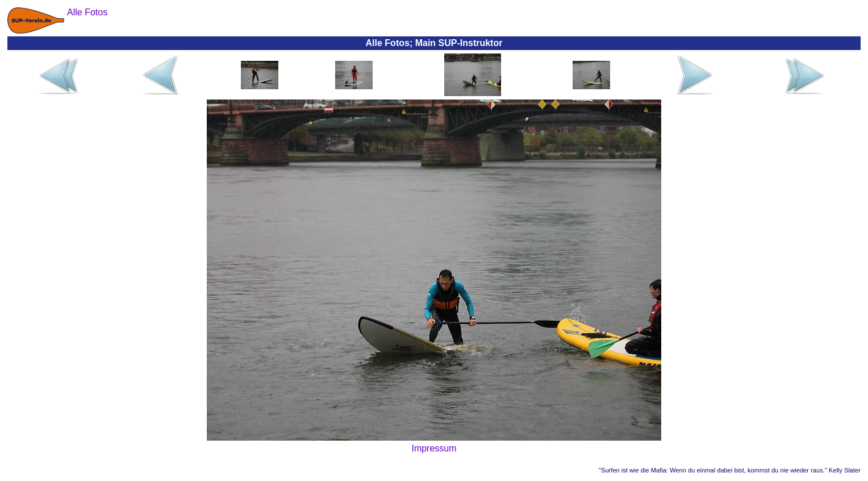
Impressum (434, 448)
